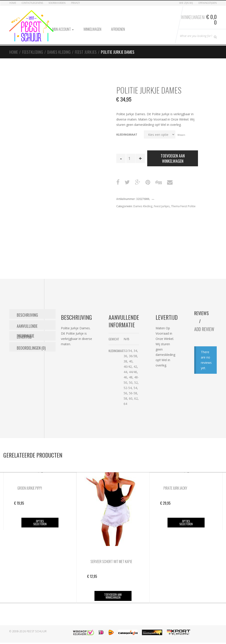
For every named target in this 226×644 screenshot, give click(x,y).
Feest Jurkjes (86, 50)
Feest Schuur (37, 629)
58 (160, 396)
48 (165, 375)
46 (160, 375)
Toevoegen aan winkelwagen (173, 156)
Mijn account (63, 27)
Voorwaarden (57, 3)
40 (165, 359)
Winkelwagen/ (198, 18)
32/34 (162, 348)
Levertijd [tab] (24, 332)
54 (170, 385)
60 (165, 396)
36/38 (167, 353)
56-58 (167, 390)
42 (170, 364)
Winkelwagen (92, 27)
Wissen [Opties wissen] (181, 132)
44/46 (167, 369)
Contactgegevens (32, 3)
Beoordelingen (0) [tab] (31, 341)
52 (170, 380)
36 (160, 353)
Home (13, 3)
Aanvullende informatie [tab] (36, 322)
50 (165, 380)
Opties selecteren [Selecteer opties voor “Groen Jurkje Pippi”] (40, 520)
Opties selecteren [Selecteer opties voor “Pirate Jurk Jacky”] (186, 520)
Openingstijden (208, 3)
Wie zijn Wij (186, 3)
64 (160, 401)
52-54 (162, 385)
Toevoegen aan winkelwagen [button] (113, 593)
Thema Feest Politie (183, 204)
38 (160, 359)
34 (170, 348)
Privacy (75, 3)
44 (160, 369)
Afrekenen (118, 27)
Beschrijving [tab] (27, 312)
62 (170, 396)
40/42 (162, 364)
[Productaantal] (131, 156)
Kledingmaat (127, 132)
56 (160, 390)
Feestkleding (33, 50)
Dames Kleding (59, 50)
